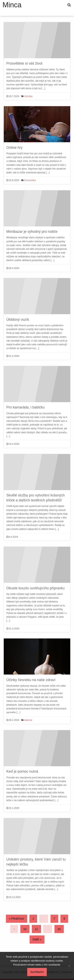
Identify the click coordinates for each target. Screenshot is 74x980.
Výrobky (28, 96)
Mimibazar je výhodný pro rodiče (32, 232)
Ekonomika (30, 180)
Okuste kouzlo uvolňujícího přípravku (35, 588)
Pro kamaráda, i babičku (25, 407)
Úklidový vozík (18, 320)
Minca (12, 5)
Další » (37, 939)
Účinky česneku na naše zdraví (31, 680)
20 (59, 929)
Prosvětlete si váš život (24, 63)
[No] (69, 966)
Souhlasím (37, 972)
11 (36, 929)
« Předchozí (16, 919)
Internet (28, 720)
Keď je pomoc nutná (22, 771)
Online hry (14, 148)
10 (25, 929)
